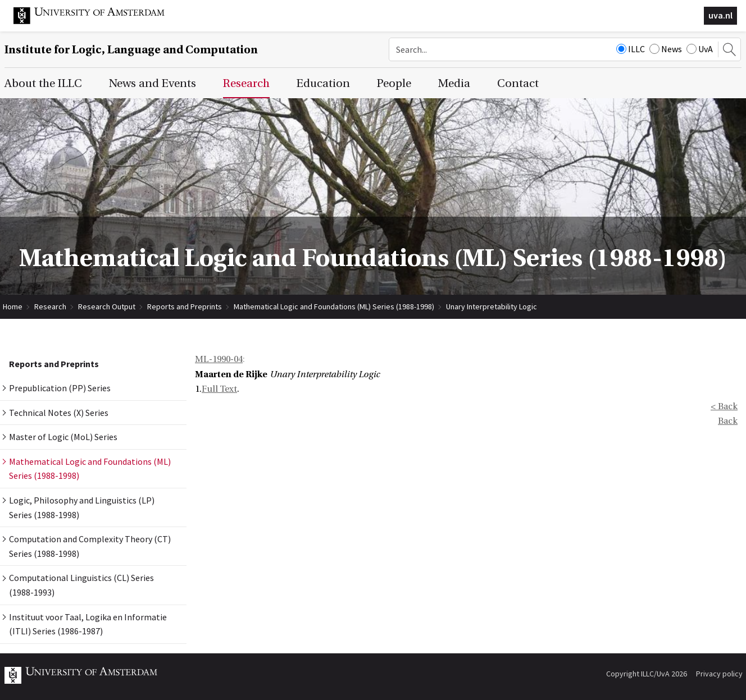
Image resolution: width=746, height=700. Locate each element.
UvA (700, 49)
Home (13, 306)
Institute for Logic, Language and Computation (131, 50)
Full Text (219, 389)
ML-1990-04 (219, 359)
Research (50, 306)
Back (728, 421)
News (666, 49)
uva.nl (720, 15)
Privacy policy (719, 674)
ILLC (631, 49)
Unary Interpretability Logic (492, 306)
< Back (724, 406)
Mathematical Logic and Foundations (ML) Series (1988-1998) (334, 306)
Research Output (107, 306)
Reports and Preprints (185, 306)
